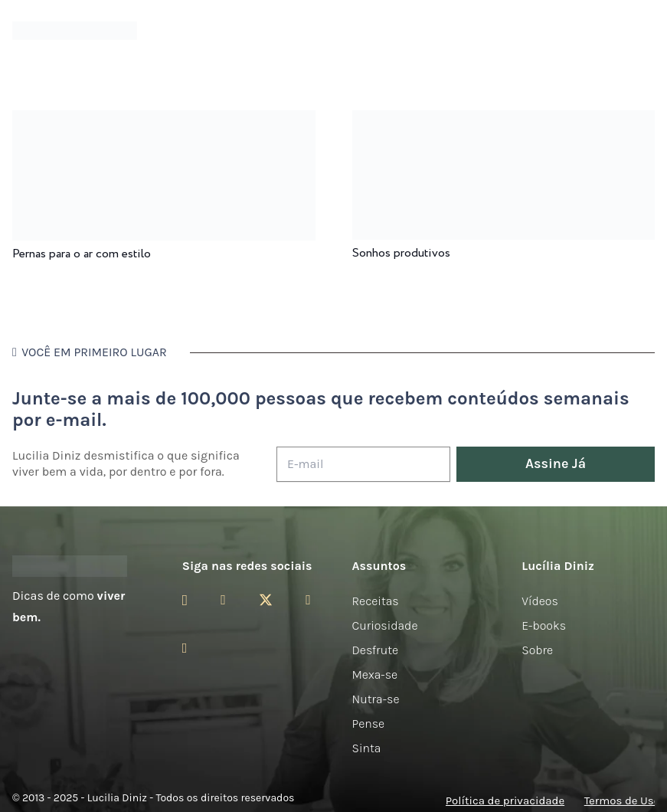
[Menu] (177, 31)
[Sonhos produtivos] (504, 121)
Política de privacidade (505, 801)
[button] (644, 31)
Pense (369, 724)
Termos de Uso (622, 801)
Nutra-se (376, 699)
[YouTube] (308, 600)
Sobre (537, 650)
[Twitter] (266, 600)
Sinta (367, 748)
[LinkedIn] (185, 648)
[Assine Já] (556, 465)
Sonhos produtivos (401, 253)
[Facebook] (223, 600)
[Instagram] (185, 601)
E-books (544, 625)
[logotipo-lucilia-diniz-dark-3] (75, 31)
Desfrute (376, 650)
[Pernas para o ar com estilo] (164, 121)
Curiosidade (385, 625)
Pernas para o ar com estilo (82, 254)
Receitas (376, 601)
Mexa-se (375, 674)
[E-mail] (363, 465)
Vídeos (540, 601)
